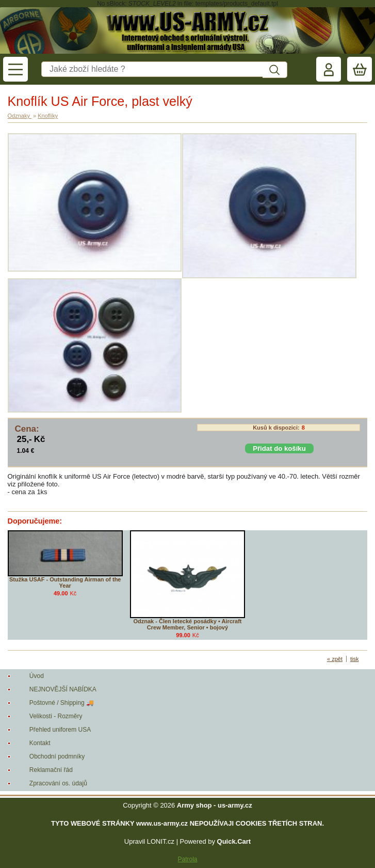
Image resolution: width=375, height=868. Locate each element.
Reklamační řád (51, 770)
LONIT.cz (161, 841)
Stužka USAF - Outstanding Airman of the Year (65, 582)
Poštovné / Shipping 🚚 (62, 703)
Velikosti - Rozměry (56, 716)
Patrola (187, 859)
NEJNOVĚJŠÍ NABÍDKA (63, 689)
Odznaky (20, 116)
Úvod (37, 676)
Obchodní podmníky (57, 756)
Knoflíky (48, 116)
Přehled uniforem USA (60, 730)
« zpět (335, 659)
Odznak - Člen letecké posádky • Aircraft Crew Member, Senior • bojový (187, 624)
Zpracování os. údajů (58, 783)
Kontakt (40, 743)
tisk (355, 659)
